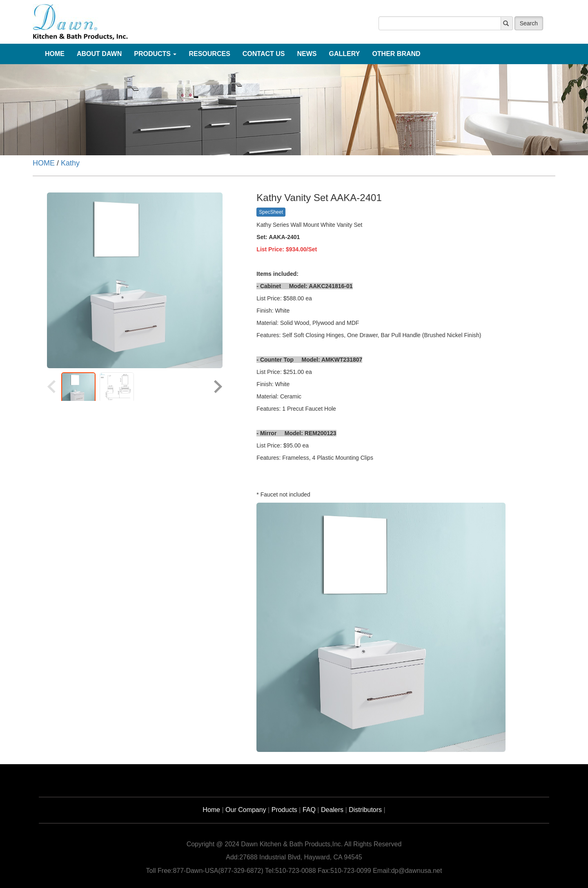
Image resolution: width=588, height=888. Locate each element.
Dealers (332, 810)
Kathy (70, 163)
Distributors (365, 810)
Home (211, 810)
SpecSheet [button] (271, 212)
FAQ (309, 810)
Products (284, 810)
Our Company (246, 810)
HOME (44, 163)
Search (529, 23)
